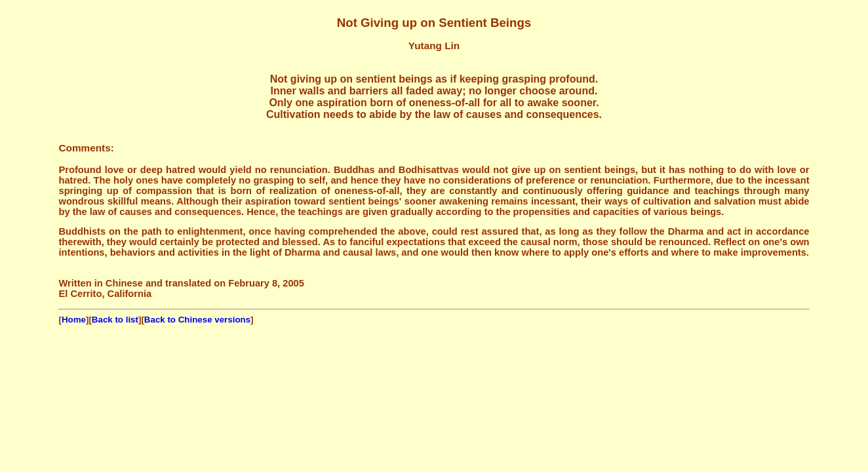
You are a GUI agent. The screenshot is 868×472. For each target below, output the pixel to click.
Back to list (115, 320)
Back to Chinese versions (197, 320)
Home (74, 320)
